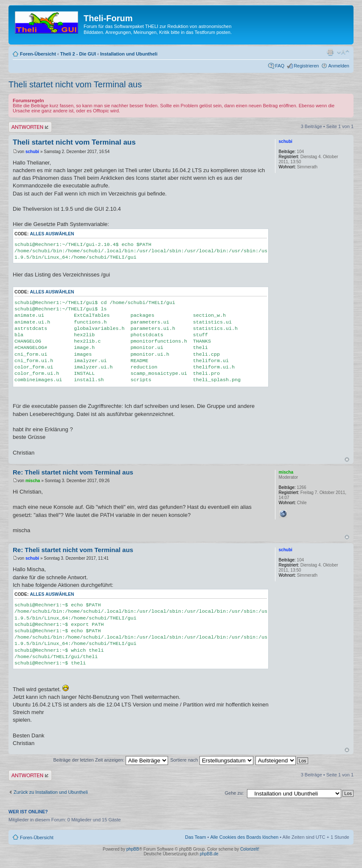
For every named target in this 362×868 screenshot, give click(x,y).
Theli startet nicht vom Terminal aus (75, 84)
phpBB (133, 849)
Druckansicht (330, 52)
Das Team (195, 837)
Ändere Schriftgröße (343, 52)
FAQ (280, 66)
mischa (33, 481)
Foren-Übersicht (38, 54)
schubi (32, 152)
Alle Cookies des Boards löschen (244, 837)
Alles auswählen (52, 234)
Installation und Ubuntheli (129, 54)
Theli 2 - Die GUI (78, 54)
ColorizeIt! (250, 849)
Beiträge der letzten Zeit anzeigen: (111, 760)
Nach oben (347, 459)
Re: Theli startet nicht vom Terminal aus (73, 472)
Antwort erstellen (30, 127)
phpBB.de (209, 854)
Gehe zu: (234, 793)
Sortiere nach (212, 760)
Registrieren (306, 66)
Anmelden (339, 66)
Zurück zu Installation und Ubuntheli (51, 792)
